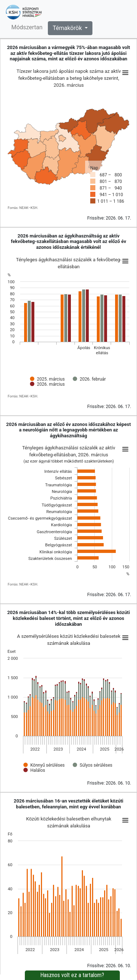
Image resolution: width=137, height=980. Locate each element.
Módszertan (27, 27)
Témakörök (68, 28)
